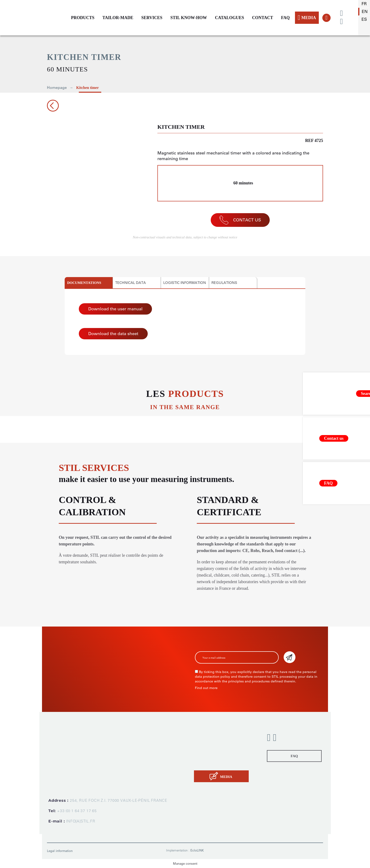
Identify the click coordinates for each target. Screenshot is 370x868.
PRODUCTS (83, 18)
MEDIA (307, 18)
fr (364, 4)
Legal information (60, 851)
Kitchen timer (88, 88)
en (365, 12)
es (364, 19)
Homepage (57, 88)
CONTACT (263, 18)
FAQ (285, 18)
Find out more (206, 688)
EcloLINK (197, 850)
